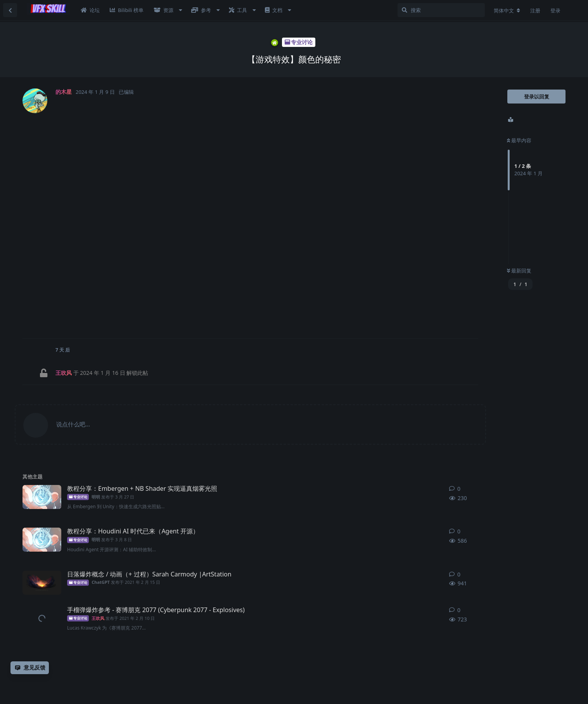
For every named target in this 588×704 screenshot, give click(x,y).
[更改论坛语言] (507, 10)
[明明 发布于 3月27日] (42, 497)
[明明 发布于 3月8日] (42, 540)
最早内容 (519, 140)
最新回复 (519, 271)
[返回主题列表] (10, 10)
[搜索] (441, 10)
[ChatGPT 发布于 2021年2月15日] (42, 583)
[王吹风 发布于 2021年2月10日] (42, 618)
